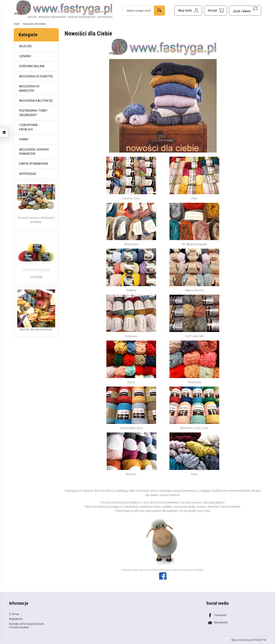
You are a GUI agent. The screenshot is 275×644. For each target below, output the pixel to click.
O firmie (14, 614)
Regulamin (16, 619)
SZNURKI (25, 56)
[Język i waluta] (245, 11)
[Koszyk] (216, 11)
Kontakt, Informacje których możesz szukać (26, 626)
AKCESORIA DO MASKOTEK (29, 88)
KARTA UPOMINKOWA (34, 164)
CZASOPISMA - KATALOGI (29, 127)
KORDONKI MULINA (32, 66)
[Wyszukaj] (159, 11)
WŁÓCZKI (25, 46)
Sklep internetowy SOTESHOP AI (249, 640)
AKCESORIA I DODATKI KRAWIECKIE (34, 152)
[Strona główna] (63, 10)
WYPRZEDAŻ (28, 174)
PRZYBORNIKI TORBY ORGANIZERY (33, 113)
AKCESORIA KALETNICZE (36, 101)
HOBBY (24, 139)
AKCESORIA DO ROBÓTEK (36, 76)
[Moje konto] (188, 11)
